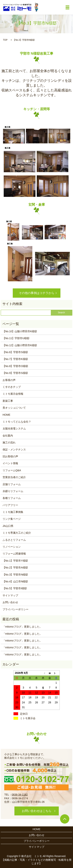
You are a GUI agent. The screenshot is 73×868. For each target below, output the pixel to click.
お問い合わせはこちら (37, 811)
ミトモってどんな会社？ (17, 422)
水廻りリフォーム (13, 491)
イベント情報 (10, 463)
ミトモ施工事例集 (13, 512)
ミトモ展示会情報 (13, 394)
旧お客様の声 (10, 456)
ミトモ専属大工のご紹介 (17, 533)
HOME (6, 415)
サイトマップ (10, 595)
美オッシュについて (14, 408)
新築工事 (8, 401)
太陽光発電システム (14, 429)
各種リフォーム (12, 498)
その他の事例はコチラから (37, 293)
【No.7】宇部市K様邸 (15, 359)
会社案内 (8, 436)
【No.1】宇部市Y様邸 (15, 561)
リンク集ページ (12, 519)
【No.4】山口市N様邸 (15, 581)
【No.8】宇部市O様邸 (15, 366)
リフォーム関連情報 (14, 554)
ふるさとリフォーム (14, 540)
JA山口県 (8, 526)
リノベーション (12, 547)
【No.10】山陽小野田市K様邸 (20, 331)
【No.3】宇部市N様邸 (15, 575)
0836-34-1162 (20, 795)
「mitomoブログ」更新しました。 (22, 627)
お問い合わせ (10, 602)
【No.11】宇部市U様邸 (16, 338)
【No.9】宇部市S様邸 (15, 373)
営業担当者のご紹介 (14, 477)
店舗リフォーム (12, 484)
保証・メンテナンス (14, 450)
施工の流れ (9, 442)
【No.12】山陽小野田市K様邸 (20, 345)
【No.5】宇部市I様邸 (15, 588)
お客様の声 (9, 380)
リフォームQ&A (12, 470)
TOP (5, 40)
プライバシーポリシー (16, 609)
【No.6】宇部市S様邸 (15, 352)
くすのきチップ (12, 387)
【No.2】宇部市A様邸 (15, 568)
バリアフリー (10, 505)
